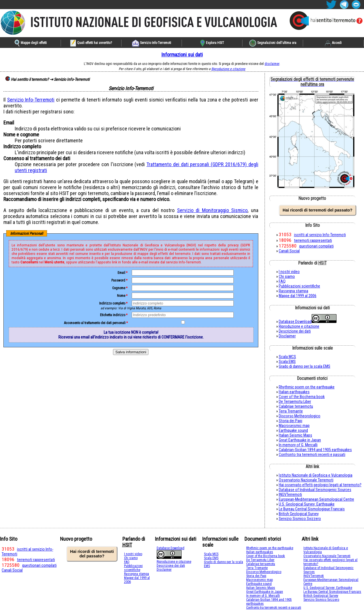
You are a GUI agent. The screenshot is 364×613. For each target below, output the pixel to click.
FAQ (282, 281)
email (121, 273)
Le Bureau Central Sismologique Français (312, 509)
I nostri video (289, 272)
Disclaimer (287, 336)
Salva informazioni (131, 352)
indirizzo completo (112, 303)
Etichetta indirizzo (113, 315)
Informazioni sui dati (182, 55)
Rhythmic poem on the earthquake (307, 387)
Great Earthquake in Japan (300, 440)
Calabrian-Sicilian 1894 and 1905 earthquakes (315, 450)
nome (121, 296)
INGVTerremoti (290, 495)
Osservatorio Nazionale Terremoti (306, 480)
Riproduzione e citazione (228, 69)
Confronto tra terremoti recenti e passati (312, 455)
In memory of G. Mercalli (298, 445)
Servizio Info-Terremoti (31, 100)
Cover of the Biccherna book (302, 397)
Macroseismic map (294, 426)
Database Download (295, 322)
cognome (119, 288)
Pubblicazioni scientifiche (299, 286)
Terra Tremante (291, 411)
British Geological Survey (299, 514)
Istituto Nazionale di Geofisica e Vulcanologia (316, 475)
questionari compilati (316, 246)
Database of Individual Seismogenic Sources (315, 490)
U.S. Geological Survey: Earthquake (307, 504)
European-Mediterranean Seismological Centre (316, 499)
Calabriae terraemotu (296, 406)
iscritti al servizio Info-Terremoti (320, 235)
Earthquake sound (293, 431)
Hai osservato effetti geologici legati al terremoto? (320, 485)
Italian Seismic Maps (295, 435)
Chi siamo (287, 277)
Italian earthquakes (294, 392)
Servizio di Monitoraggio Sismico (212, 210)
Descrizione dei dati (295, 331)
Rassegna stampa (293, 291)
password (118, 280)
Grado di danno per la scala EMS (305, 366)
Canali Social (289, 251)
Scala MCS (287, 357)
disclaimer (272, 64)
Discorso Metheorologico (300, 416)
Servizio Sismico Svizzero (300, 519)
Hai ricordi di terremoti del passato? (318, 210)
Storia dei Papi (290, 421)
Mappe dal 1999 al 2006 (298, 296)
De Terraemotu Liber (295, 402)
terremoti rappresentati (313, 241)
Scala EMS (287, 362)
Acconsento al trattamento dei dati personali (95, 323)
